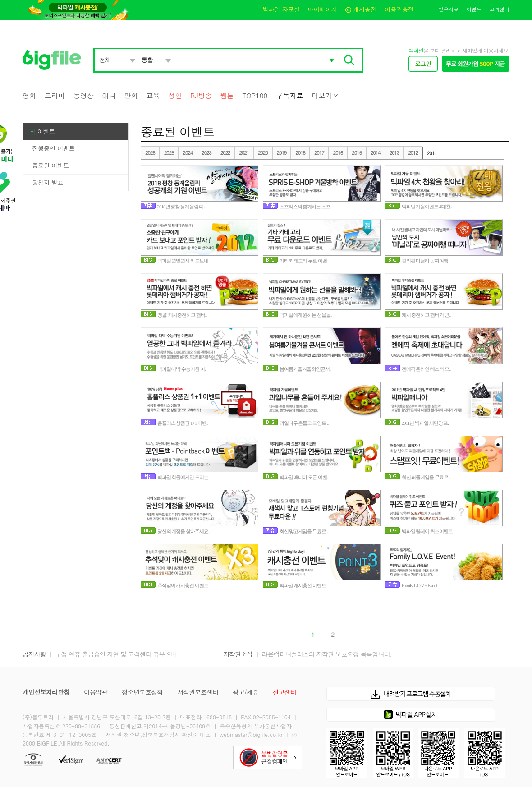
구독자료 (289, 95)
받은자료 (449, 9)
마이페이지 (323, 9)
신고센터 (284, 692)
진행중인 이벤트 (53, 148)
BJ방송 (201, 95)
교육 (153, 95)
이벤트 (474, 9)
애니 (109, 95)
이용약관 (96, 692)
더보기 (322, 95)
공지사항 (34, 654)
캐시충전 (361, 9)
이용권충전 (399, 9)
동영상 (84, 95)
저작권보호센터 (198, 692)
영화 (29, 95)
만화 (131, 95)
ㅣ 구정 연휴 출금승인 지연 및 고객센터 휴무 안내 (113, 654)
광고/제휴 (245, 692)
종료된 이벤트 (50, 165)
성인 (175, 95)
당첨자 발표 (48, 182)
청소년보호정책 (142, 692)
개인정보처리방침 (46, 692)
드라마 (55, 95)
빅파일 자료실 (281, 9)
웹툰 (227, 95)
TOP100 (255, 95)
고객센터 (500, 9)
